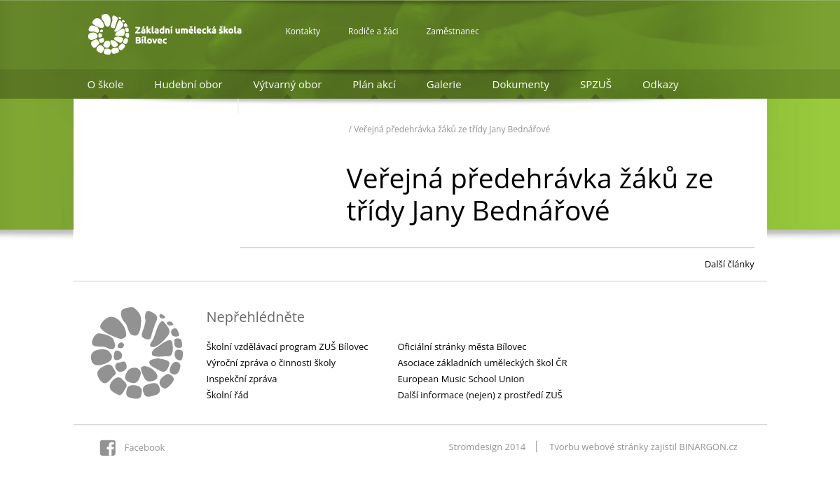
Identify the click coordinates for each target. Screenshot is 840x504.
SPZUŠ (596, 84)
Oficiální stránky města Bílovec (462, 346)
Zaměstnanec (452, 31)
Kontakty (303, 31)
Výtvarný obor (288, 84)
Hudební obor (188, 84)
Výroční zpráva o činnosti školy (271, 363)
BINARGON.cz (708, 447)
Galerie (444, 84)
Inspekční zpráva (242, 379)
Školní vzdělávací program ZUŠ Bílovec (288, 346)
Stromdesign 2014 (487, 447)
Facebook (145, 447)
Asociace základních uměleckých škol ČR (483, 363)
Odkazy (661, 84)
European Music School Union (461, 379)
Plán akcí (374, 84)
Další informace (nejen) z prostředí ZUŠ (480, 395)
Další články (730, 264)
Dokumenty (521, 84)
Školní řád (228, 395)
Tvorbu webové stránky (599, 447)
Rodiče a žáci (373, 31)
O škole (106, 84)
